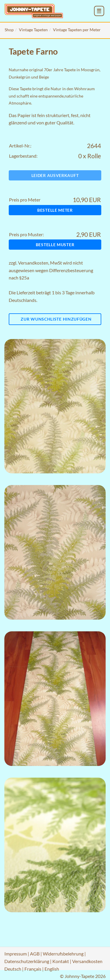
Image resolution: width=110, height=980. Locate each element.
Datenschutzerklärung (27, 961)
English (52, 969)
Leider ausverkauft (55, 175)
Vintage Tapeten (33, 30)
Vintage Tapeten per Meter (77, 30)
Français (33, 969)
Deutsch (13, 969)
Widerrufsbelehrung (63, 954)
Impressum (16, 954)
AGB (35, 954)
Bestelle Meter (55, 210)
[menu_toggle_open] (99, 11)
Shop (9, 30)
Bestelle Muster (55, 245)
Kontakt (61, 961)
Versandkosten (33, 263)
